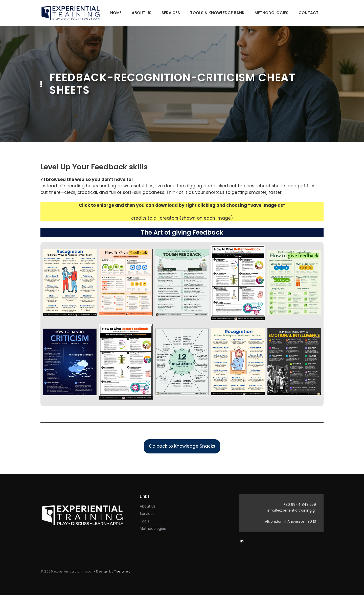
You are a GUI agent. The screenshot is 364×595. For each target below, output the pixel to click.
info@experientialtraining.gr (292, 510)
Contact (309, 13)
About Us (142, 13)
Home (116, 13)
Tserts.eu (122, 571)
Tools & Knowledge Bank (217, 13)
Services (171, 13)
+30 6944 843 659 (300, 505)
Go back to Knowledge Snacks (182, 446)
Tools (144, 521)
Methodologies (271, 13)
